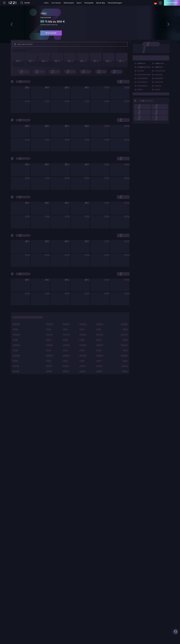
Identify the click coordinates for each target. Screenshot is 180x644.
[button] (12, 24)
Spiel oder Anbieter (23, 44)
